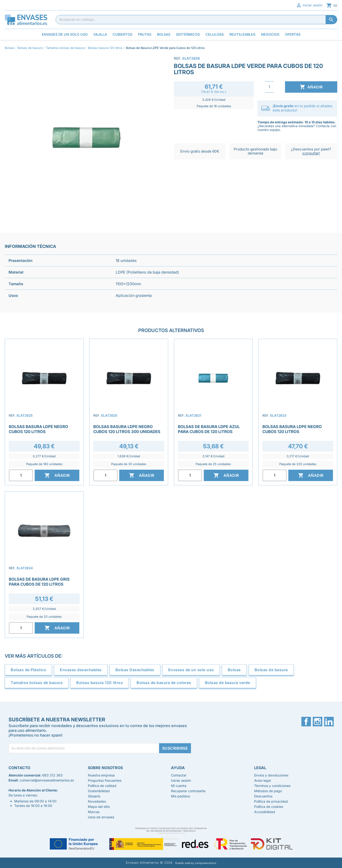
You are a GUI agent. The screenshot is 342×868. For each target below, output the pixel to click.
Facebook (306, 722)
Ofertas (293, 34)
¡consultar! (311, 153)
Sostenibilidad (99, 791)
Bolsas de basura (271, 670)
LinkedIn (329, 722)
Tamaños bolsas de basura (37, 683)
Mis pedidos (180, 796)
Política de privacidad (271, 801)
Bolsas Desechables (135, 670)
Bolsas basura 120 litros (100, 683)
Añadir (311, 87)
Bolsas (234, 670)
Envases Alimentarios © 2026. (150, 863)
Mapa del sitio (99, 807)
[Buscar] (196, 19)
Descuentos (263, 796)
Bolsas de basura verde (228, 683)
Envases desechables (81, 670)
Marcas (94, 812)
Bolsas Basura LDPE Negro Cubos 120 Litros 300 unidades (127, 429)
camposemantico (206, 863)
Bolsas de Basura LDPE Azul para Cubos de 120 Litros (209, 429)
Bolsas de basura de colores (164, 683)
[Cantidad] (269, 87)
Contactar (179, 775)
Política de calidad (102, 786)
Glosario (94, 796)
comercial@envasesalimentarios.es (47, 780)
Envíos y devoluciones (271, 775)
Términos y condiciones (272, 786)
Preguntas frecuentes (105, 780)
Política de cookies (269, 807)
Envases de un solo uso (191, 670)
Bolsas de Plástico (28, 670)
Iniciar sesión (309, 5)
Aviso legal (262, 780)
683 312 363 (52, 775)
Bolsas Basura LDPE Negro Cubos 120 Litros (38, 429)
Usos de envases (101, 817)
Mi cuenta (179, 786)
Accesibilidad (265, 812)
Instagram (318, 722)
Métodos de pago (268, 791)
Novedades (97, 801)
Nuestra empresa (101, 775)
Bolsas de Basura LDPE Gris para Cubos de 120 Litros (39, 582)
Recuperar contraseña (188, 791)
